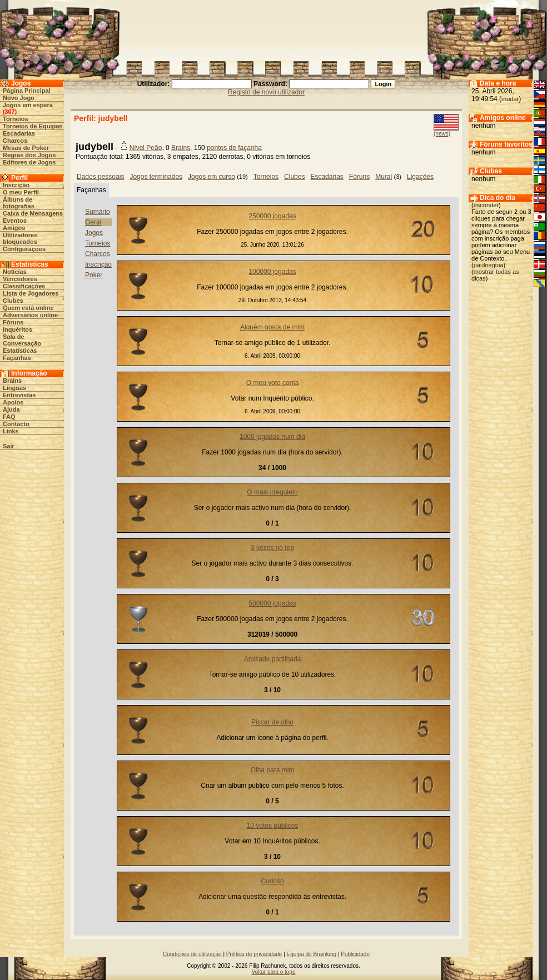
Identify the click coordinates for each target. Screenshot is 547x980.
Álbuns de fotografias (19, 203)
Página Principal (27, 91)
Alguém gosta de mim (272, 327)
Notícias (15, 272)
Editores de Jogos (29, 162)
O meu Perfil (21, 192)
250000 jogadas (272, 216)
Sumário (98, 212)
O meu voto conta (273, 383)
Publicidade (355, 954)
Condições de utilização (192, 954)
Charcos (15, 141)
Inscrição (16, 185)
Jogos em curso (212, 177)
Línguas (14, 388)
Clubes (13, 301)
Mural (384, 177)
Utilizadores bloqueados (20, 238)
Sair (9, 446)
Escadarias (19, 133)
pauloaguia (489, 265)
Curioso (272, 881)
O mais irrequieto (272, 492)
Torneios (16, 119)
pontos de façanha (234, 148)
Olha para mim (273, 770)
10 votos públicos (273, 826)
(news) (442, 134)
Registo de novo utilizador (266, 92)
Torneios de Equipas (33, 126)
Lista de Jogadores (31, 293)
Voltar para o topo (274, 972)
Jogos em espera (28, 105)
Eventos (15, 221)
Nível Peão (146, 148)
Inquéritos (18, 329)
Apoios (13, 402)
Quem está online (28, 308)
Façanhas (17, 358)
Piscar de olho (272, 722)
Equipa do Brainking (312, 954)
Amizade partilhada (273, 659)
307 (9, 112)
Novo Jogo (19, 98)
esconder (486, 205)
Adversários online (30, 315)
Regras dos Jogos (29, 155)
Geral (93, 222)
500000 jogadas (272, 603)
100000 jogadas (272, 272)
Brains (12, 381)
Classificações (24, 286)
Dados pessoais (100, 177)
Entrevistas (19, 395)
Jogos (94, 233)
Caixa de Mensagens (33, 213)
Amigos (14, 228)
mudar (510, 99)
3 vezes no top (272, 548)
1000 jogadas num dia (272, 437)
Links (11, 431)
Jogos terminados (156, 177)
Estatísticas (20, 351)
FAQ (9, 417)
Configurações (24, 249)
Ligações (420, 177)
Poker (94, 275)
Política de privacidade (254, 954)
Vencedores (20, 279)
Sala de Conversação (22, 340)
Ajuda (11, 409)
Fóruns (13, 322)
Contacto (16, 424)
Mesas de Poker (26, 148)
